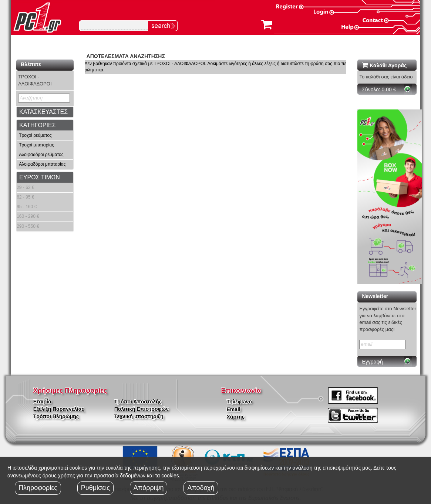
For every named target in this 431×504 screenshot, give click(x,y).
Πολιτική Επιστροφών (142, 409)
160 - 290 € (28, 216)
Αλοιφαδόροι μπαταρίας (42, 164)
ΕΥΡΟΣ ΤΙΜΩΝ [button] (40, 177)
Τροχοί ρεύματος (35, 135)
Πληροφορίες (38, 488)
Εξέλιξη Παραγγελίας (59, 409)
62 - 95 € (25, 197)
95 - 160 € (27, 207)
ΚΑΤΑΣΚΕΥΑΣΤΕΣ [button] (43, 112)
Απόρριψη (149, 488)
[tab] (45, 112)
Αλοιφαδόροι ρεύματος (41, 155)
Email (234, 409)
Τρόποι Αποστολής (138, 402)
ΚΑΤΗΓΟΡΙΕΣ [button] (37, 125)
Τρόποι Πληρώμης (56, 416)
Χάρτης (236, 417)
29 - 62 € (25, 187)
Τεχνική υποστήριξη (139, 416)
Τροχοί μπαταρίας (36, 145)
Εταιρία (42, 402)
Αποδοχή (201, 488)
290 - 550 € (28, 226)
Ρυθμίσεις (95, 488)
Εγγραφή (372, 362)
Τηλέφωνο (239, 402)
